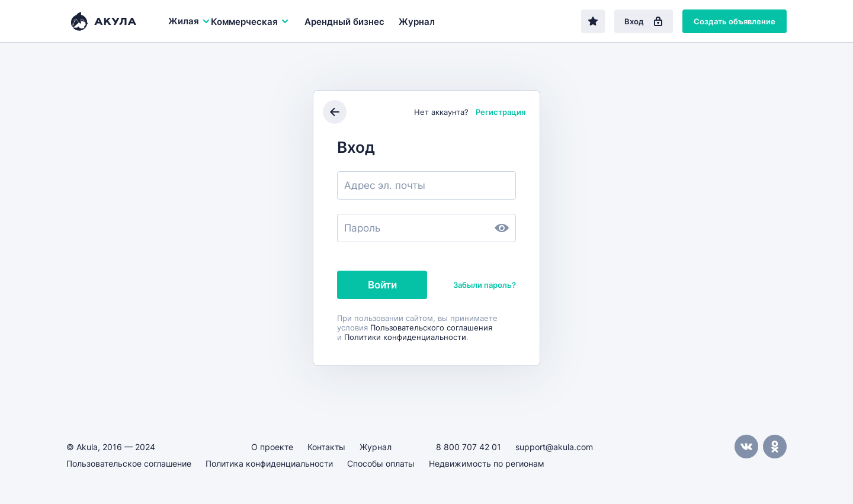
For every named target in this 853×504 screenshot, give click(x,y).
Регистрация (501, 112)
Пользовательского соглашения (431, 328)
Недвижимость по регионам (487, 463)
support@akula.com (554, 447)
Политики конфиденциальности (405, 337)
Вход (644, 21)
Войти (382, 285)
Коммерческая (250, 22)
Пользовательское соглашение (129, 463)
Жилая (190, 21)
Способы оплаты (381, 463)
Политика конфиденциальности (269, 463)
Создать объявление (735, 21)
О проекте (272, 447)
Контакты (326, 447)
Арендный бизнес (344, 22)
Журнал (417, 22)
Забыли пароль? (485, 285)
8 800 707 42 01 (469, 447)
